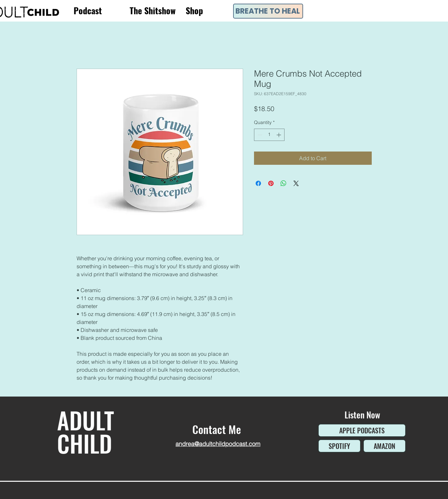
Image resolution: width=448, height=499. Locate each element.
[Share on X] (296, 183)
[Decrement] (259, 135)
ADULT (86, 420)
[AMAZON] (384, 446)
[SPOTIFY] (339, 446)
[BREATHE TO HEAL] (268, 11)
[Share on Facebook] (258, 183)
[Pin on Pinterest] (271, 183)
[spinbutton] (269, 135)
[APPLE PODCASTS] (362, 430)
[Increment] (279, 135)
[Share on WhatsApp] (284, 183)
